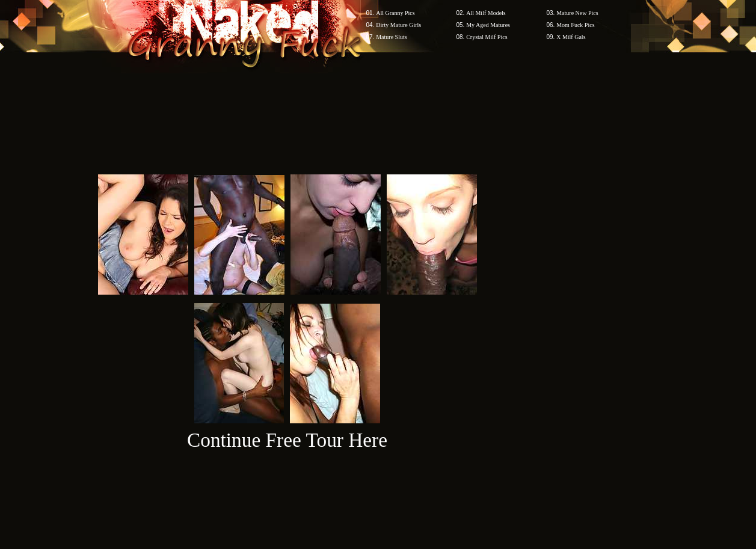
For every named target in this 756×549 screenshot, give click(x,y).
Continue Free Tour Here (287, 440)
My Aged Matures (488, 25)
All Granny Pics (395, 13)
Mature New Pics (577, 13)
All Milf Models (486, 13)
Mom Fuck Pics (575, 25)
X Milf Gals (571, 37)
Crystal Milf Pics (487, 37)
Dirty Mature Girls (398, 25)
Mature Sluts (391, 37)
